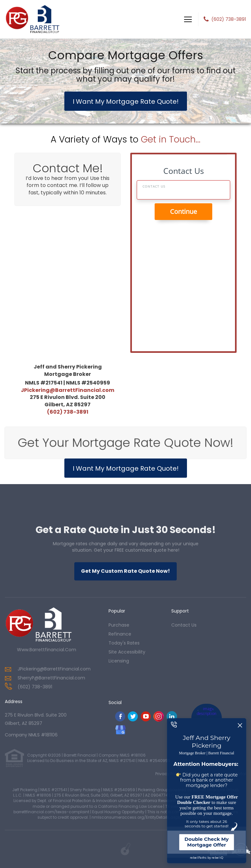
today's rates (124, 643)
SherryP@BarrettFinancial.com (51, 678)
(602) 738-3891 (229, 19)
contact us (184, 625)
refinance (120, 634)
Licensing (119, 661)
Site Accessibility (127, 652)
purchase (119, 625)
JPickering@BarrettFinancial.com (68, 390)
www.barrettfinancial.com (47, 650)
